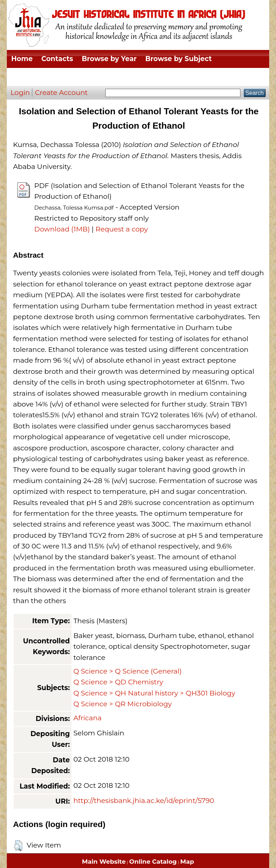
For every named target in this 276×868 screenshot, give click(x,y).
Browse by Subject (178, 59)
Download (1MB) (62, 229)
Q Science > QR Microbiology (123, 704)
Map (187, 862)
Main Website (104, 862)
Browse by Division (45, 77)
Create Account (61, 93)
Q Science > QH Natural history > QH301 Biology (154, 693)
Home (22, 59)
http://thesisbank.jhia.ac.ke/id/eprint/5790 (144, 801)
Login (20, 93)
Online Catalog (153, 862)
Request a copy (122, 229)
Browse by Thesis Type (128, 77)
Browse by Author (210, 77)
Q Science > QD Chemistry (118, 682)
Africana (88, 718)
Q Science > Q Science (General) (127, 671)
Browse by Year (109, 59)
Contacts (57, 59)
